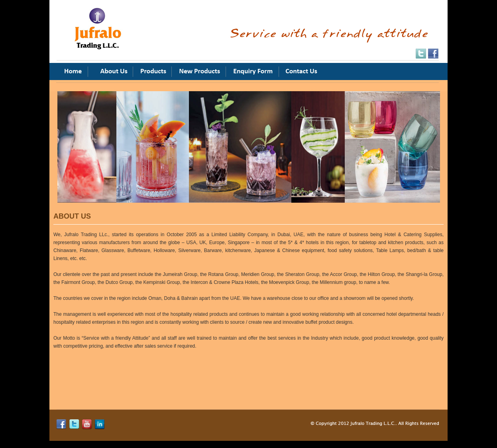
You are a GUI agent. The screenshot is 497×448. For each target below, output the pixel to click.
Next (309, 135)
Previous (51, 135)
